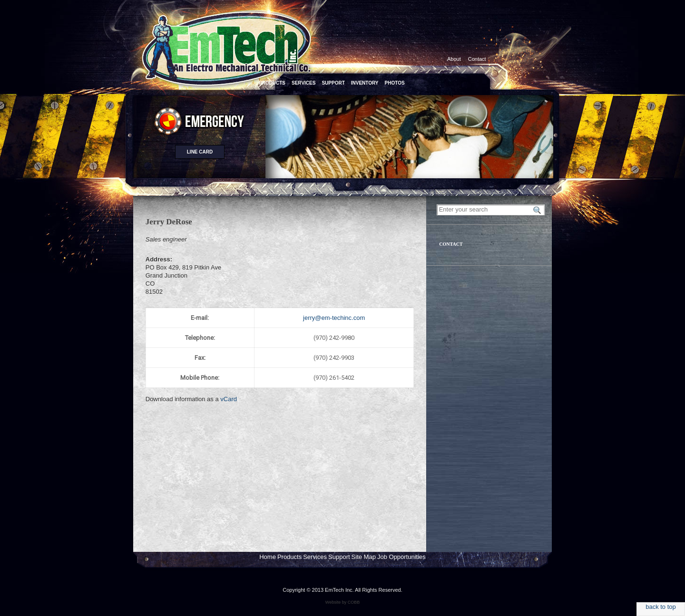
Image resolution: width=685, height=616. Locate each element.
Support (339, 557)
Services (315, 557)
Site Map (364, 557)
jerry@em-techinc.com (334, 318)
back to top (661, 607)
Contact (477, 59)
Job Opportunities (401, 557)
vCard (229, 399)
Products (289, 557)
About (454, 59)
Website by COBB (342, 602)
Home (268, 557)
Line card (200, 152)
